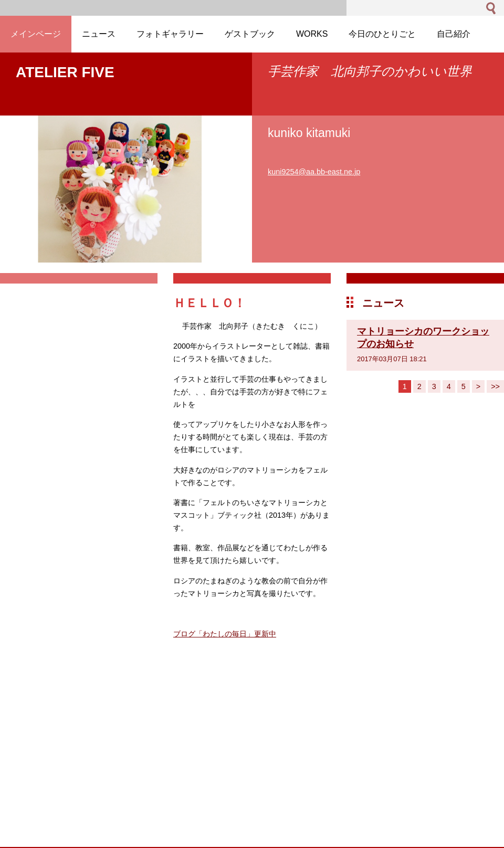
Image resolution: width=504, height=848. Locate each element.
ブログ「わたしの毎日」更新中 (225, 634)
